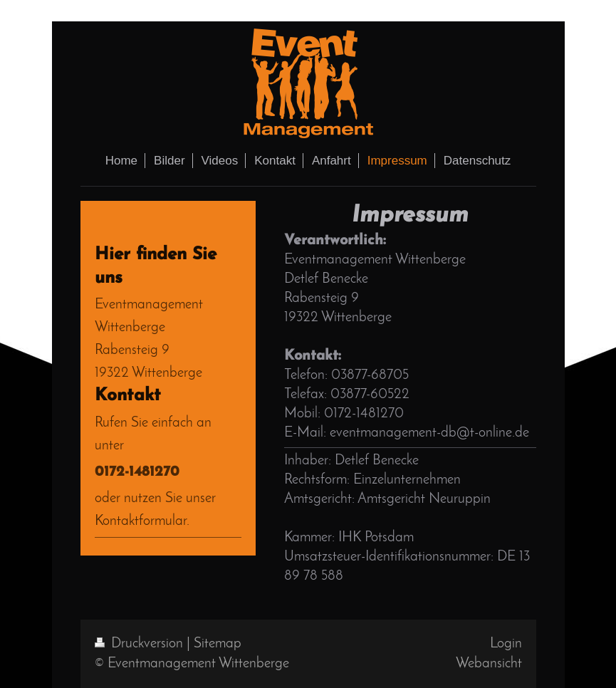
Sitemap (218, 644)
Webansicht (489, 664)
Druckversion (141, 644)
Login (506, 644)
